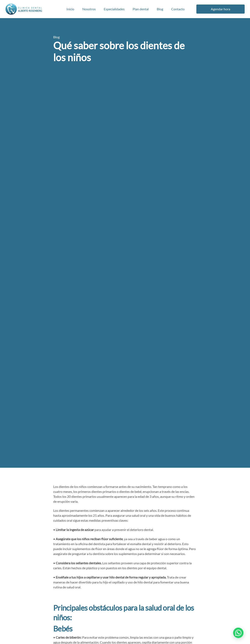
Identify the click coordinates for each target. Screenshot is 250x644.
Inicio (70, 9)
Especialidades (114, 9)
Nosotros (89, 9)
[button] (240, 637)
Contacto (178, 9)
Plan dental (141, 9)
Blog (160, 9)
